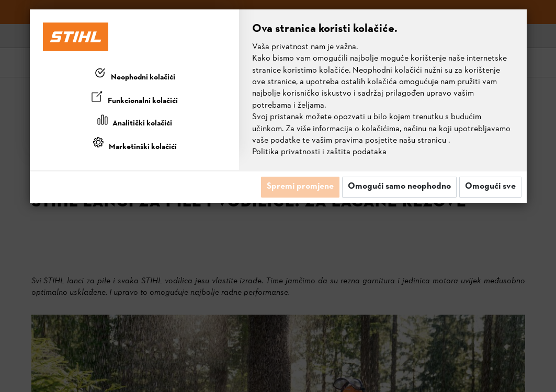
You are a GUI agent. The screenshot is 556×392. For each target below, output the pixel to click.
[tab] (134, 75)
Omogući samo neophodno (399, 187)
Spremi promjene (300, 187)
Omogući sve (490, 187)
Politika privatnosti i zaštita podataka (319, 152)
